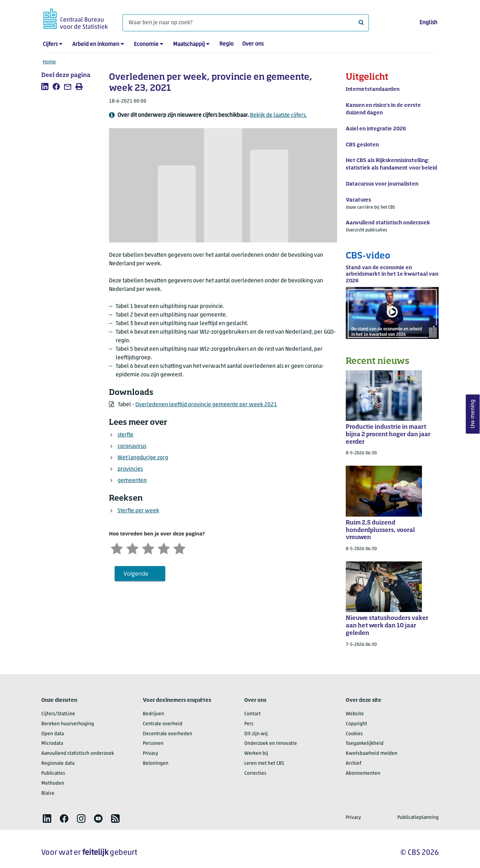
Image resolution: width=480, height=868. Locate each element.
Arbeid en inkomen (96, 45)
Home (49, 62)
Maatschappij (189, 45)
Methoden (53, 783)
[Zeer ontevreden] (117, 548)
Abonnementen (363, 773)
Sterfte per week (138, 511)
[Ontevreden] (132, 548)
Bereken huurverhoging (68, 724)
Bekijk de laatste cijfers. (278, 115)
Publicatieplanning (418, 818)
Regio (226, 44)
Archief (354, 764)
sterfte (126, 435)
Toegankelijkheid (365, 744)
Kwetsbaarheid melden (372, 754)
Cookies (354, 734)
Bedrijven (153, 714)
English (428, 23)
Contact (252, 714)
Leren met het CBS (264, 764)
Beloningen (156, 764)
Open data (53, 734)
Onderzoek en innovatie (271, 744)
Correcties (255, 773)
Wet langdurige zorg (143, 458)
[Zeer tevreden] (179, 548)
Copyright (356, 724)
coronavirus (132, 446)
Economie (146, 45)
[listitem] (45, 87)
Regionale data (58, 764)
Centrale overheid (163, 724)
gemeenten (132, 481)
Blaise (48, 793)
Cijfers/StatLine (58, 714)
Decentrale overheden (168, 734)
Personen (153, 744)
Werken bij (256, 754)
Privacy (150, 754)
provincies (130, 469)
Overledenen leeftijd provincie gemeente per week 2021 (206, 405)
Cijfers (50, 45)
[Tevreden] (164, 548)
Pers (249, 724)
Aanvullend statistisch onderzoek (78, 754)
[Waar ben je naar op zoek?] (246, 23)
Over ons (253, 44)
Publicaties (53, 773)
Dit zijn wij (256, 734)
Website (355, 714)
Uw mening (473, 414)
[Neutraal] (148, 548)
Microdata (52, 744)
